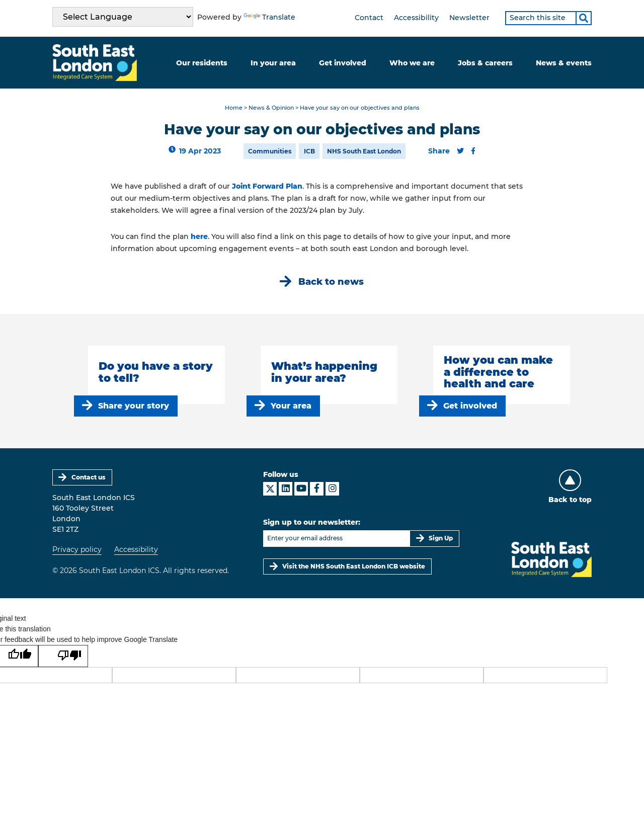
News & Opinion (271, 108)
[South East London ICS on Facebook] (317, 489)
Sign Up (441, 538)
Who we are (412, 63)
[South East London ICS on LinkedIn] (286, 489)
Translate (269, 17)
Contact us (89, 477)
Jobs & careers (485, 63)
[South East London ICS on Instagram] (332, 489)
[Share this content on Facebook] (473, 151)
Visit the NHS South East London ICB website (354, 566)
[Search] (584, 18)
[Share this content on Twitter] (460, 151)
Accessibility (416, 18)
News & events (564, 63)
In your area (273, 63)
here (199, 236)
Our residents (202, 63)
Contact (369, 18)
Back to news (331, 281)
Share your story (134, 406)
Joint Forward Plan (267, 186)
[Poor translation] (63, 656)
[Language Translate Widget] (123, 17)
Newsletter (469, 18)
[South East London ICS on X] (270, 489)
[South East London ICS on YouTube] (301, 489)
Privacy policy (77, 549)
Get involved (343, 63)
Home (234, 108)
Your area (291, 406)
